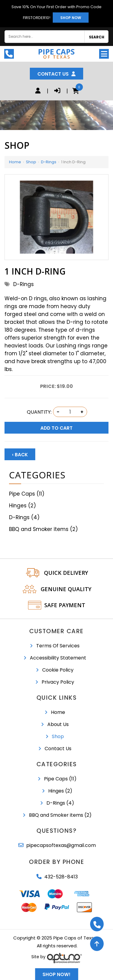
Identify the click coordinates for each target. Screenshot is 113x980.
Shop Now (71, 18)
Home (15, 162)
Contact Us (56, 74)
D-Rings (49, 162)
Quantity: (39, 412)
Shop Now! (56, 974)
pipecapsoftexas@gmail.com (61, 845)
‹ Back (20, 455)
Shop (31, 162)
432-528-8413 (61, 877)
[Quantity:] (70, 412)
